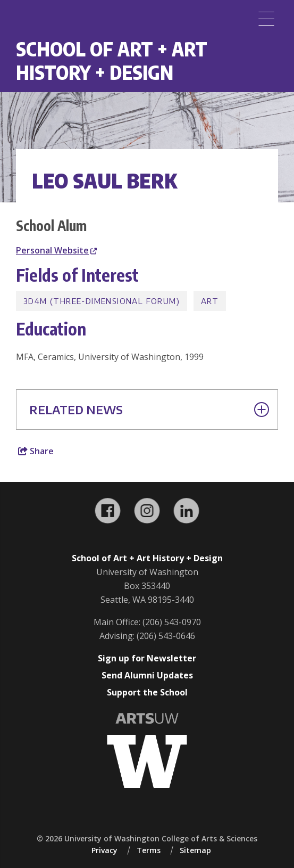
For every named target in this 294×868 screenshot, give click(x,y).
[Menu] (266, 19)
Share (36, 451)
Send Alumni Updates (147, 675)
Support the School (147, 692)
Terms (149, 850)
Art (210, 301)
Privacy (104, 850)
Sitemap (195, 850)
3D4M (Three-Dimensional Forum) (102, 301)
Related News (149, 410)
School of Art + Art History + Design (112, 60)
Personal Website (56, 250)
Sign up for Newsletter (147, 658)
